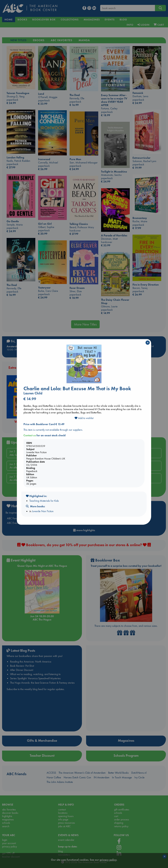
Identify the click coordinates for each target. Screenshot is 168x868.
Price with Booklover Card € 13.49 (44, 424)
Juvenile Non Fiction (43, 511)
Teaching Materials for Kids (44, 501)
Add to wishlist (84, 418)
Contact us (30, 435)
